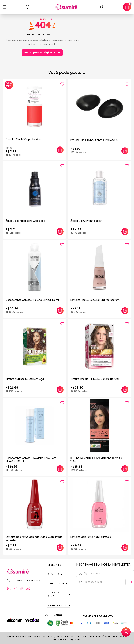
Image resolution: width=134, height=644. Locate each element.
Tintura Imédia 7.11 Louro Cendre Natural (95, 379)
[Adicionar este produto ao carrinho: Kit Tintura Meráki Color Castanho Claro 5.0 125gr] (125, 469)
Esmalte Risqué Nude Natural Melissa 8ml (95, 300)
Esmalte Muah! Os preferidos (23, 139)
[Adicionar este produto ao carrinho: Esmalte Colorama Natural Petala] (125, 548)
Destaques (56, 565)
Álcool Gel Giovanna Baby (86, 221)
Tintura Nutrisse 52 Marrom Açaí (25, 379)
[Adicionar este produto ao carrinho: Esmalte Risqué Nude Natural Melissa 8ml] (125, 311)
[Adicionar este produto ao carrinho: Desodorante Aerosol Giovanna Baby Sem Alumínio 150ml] (60, 469)
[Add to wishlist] (62, 84)
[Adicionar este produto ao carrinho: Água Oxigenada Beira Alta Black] (60, 232)
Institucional (58, 583)
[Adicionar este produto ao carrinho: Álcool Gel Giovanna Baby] (125, 232)
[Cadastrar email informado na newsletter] (131, 582)
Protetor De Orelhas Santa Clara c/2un (94, 140)
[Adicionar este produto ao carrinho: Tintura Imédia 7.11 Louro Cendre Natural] (125, 390)
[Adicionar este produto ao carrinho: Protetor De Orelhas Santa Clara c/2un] (125, 151)
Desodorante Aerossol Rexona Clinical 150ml (32, 300)
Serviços (55, 574)
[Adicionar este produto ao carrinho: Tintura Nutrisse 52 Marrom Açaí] (60, 390)
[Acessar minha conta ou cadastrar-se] (103, 7)
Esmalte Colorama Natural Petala (91, 537)
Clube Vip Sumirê (59, 594)
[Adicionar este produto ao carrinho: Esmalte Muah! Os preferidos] (60, 150)
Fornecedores (59, 606)
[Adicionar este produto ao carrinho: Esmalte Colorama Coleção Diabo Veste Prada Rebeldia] (60, 548)
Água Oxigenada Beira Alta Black (25, 221)
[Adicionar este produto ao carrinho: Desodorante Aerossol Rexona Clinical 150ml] (60, 311)
